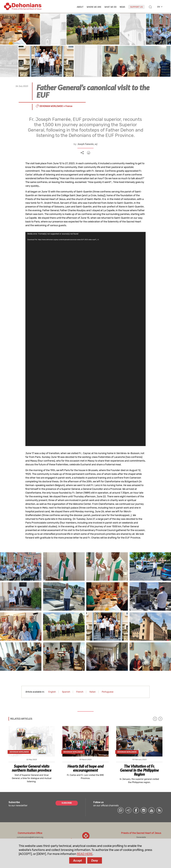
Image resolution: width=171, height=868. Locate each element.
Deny (95, 860)
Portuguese (108, 692)
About (80, 7)
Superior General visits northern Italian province (32, 768)
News (122, 7)
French (80, 692)
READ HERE (85, 854)
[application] (85, 339)
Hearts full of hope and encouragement (85, 768)
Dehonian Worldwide (51, 106)
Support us (136, 7)
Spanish (66, 692)
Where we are (94, 7)
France (69, 106)
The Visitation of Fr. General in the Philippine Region (139, 770)
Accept (78, 860)
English (52, 692)
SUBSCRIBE (67, 803)
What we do (110, 7)
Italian (93, 692)
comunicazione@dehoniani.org (30, 837)
